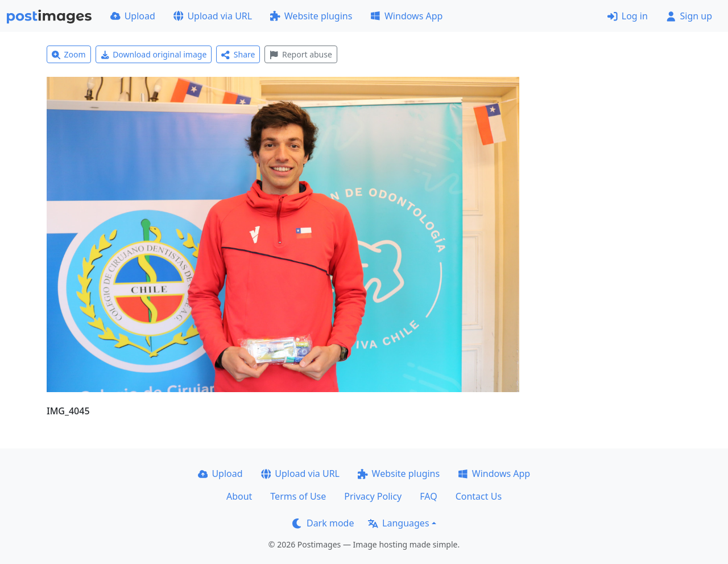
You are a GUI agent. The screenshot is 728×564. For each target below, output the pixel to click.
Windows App (406, 16)
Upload (133, 16)
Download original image (154, 54)
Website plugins (311, 16)
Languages (398, 523)
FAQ (428, 496)
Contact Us (479, 496)
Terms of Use (298, 496)
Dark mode (323, 523)
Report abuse (301, 54)
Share (238, 54)
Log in (628, 16)
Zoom (69, 54)
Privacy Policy (373, 496)
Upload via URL (213, 16)
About (239, 496)
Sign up (689, 16)
